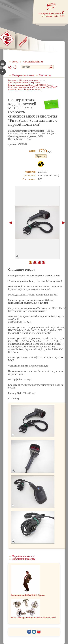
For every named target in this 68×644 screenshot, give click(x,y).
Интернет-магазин (23, 75)
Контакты (45, 75)
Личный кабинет (33, 62)
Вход (15, 62)
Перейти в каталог (23, 556)
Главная (12, 80)
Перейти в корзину (24, 559)
